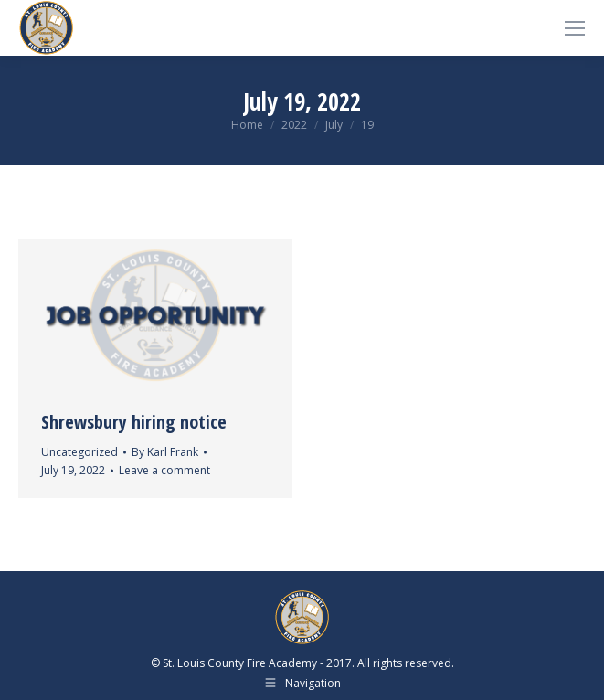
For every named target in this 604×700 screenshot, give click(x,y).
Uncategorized (79, 452)
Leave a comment (164, 470)
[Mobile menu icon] (575, 28)
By (165, 452)
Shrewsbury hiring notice (134, 422)
